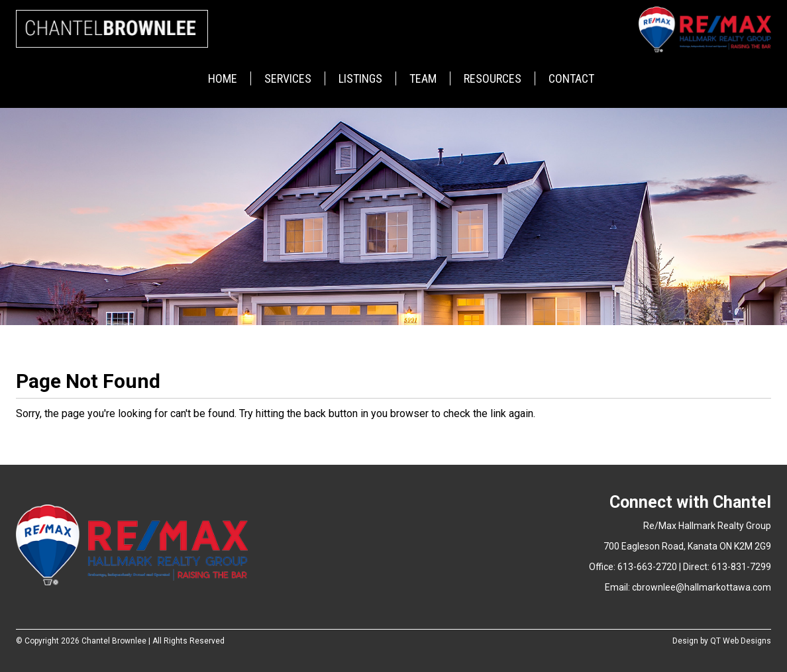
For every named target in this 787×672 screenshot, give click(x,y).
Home (223, 78)
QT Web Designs (741, 641)
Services (288, 78)
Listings (360, 78)
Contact (571, 78)
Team (423, 78)
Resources (493, 78)
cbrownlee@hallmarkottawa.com (702, 587)
